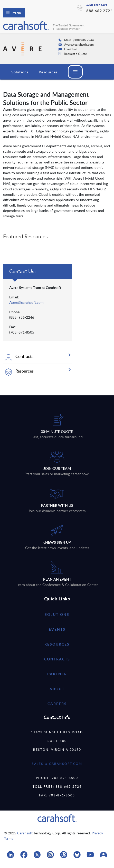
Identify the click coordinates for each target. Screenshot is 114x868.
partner (57, 674)
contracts (57, 659)
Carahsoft (25, 833)
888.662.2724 (99, 11)
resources (57, 644)
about (57, 689)
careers (57, 704)
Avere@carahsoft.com (26, 302)
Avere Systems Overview (34, 72)
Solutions (57, 614)
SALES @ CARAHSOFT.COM (57, 764)
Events (57, 629)
